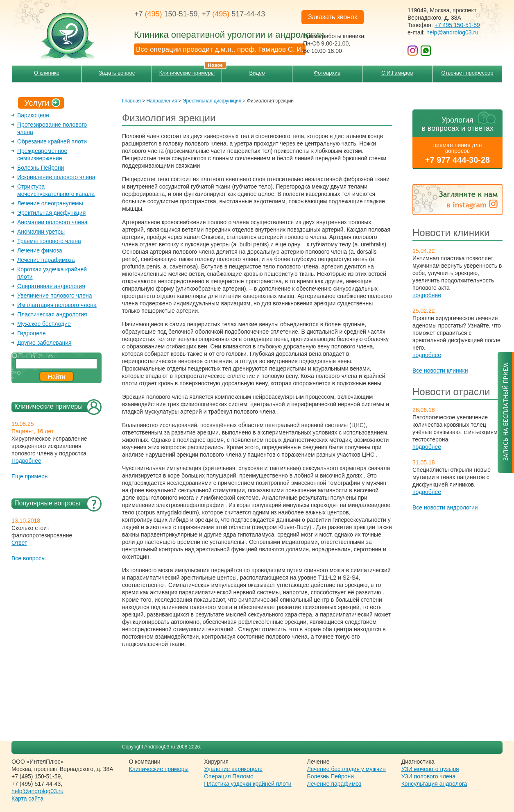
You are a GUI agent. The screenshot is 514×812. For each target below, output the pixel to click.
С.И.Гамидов (397, 73)
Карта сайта (27, 798)
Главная (131, 101)
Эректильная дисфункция (51, 213)
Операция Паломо (229, 776)
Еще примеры (30, 476)
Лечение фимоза (40, 250)
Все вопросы (28, 558)
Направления (162, 101)
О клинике (47, 73)
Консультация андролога (434, 784)
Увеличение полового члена (55, 296)
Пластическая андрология (52, 314)
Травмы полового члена (49, 241)
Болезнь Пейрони (41, 168)
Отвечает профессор (467, 73)
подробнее (427, 295)
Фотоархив (327, 73)
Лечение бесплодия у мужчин (346, 769)
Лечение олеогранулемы (50, 203)
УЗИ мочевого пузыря (430, 769)
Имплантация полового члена (57, 305)
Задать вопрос (117, 73)
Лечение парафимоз (334, 784)
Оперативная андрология (51, 286)
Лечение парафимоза (46, 260)
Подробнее (26, 461)
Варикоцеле (33, 115)
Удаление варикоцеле (233, 769)
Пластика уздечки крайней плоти (248, 784)
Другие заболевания (44, 343)
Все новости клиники (440, 371)
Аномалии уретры (41, 232)
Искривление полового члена (56, 177)
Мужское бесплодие (44, 324)
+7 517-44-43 (234, 14)
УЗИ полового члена (428, 776)
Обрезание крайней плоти (52, 141)
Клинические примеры (191, 71)
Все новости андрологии (445, 507)
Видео (257, 73)
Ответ (19, 543)
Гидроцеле (32, 333)
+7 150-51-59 (166, 14)
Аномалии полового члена (52, 222)
